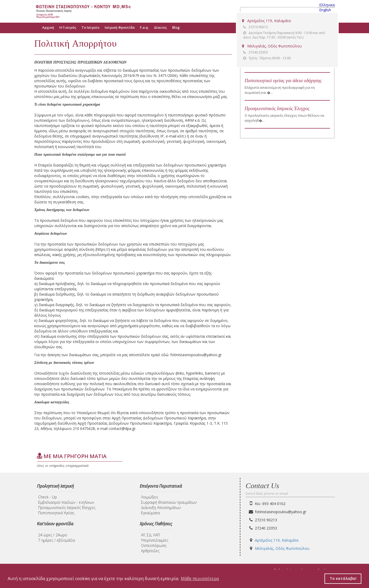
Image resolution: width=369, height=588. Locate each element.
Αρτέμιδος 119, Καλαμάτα (266, 21)
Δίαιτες (160, 27)
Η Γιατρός (68, 27)
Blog (176, 27)
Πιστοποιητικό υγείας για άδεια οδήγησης (283, 81)
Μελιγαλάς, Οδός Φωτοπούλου (272, 46)
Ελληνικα (327, 5)
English (325, 10)
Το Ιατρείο (90, 27)
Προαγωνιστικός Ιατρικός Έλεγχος (277, 109)
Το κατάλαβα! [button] (343, 578)
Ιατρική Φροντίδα (120, 27)
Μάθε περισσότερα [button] (200, 579)
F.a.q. (144, 27)
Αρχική (48, 27)
